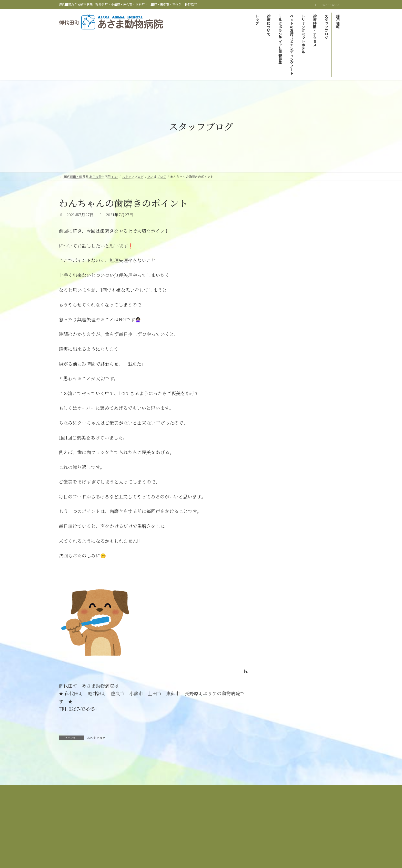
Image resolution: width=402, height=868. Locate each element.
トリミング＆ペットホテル (310, 824)
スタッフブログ (194, 827)
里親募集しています (287, 224)
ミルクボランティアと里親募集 (198, 824)
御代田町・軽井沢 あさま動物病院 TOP (101, 824)
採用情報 (222, 827)
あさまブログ (96, 738)
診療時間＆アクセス (159, 827)
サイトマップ (247, 827)
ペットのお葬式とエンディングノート (255, 824)
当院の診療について (152, 824)
